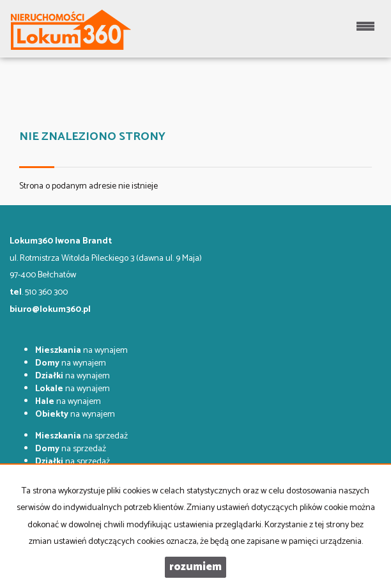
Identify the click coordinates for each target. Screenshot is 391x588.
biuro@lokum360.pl (50, 310)
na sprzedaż (81, 436)
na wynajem (81, 351)
